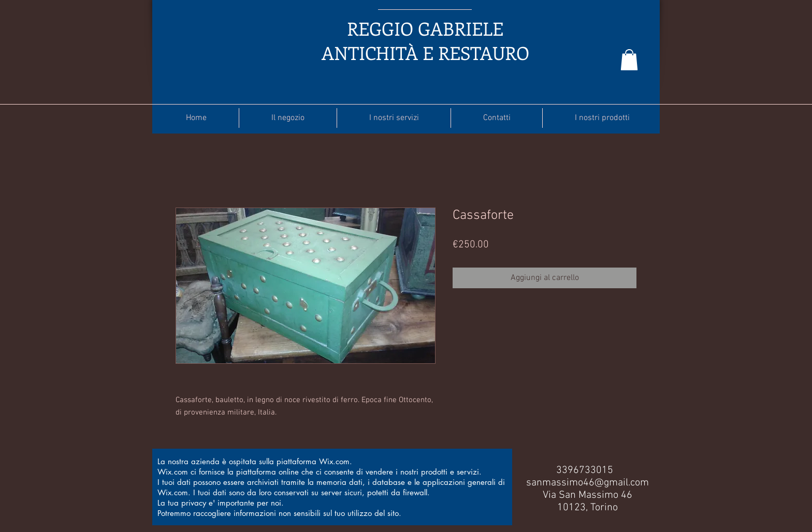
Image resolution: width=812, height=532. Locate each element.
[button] (629, 60)
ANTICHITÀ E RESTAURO (425, 53)
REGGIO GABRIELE (425, 28)
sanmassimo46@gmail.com (588, 483)
